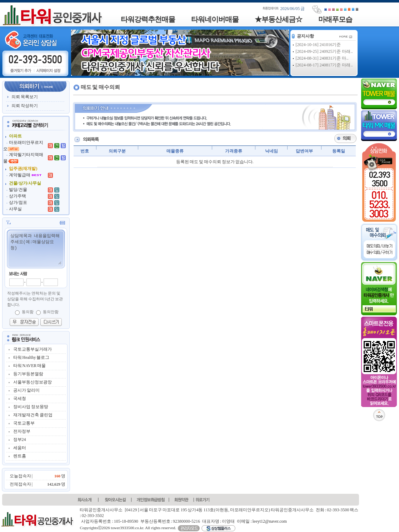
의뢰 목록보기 (25, 97)
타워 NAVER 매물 (30, 366)
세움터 (20, 448)
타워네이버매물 (215, 19)
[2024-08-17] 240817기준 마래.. (324, 65)
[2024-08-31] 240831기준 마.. (322, 58)
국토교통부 (24, 423)
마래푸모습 (335, 19)
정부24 (20, 440)
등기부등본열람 (28, 374)
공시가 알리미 (26, 390)
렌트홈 (20, 456)
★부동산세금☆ (278, 19)
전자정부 (22, 431)
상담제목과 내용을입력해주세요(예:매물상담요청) (36, 249)
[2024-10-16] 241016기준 (318, 45)
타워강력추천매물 (148, 19)
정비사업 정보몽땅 (31, 407)
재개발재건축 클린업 (33, 415)
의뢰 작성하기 (25, 106)
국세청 (20, 398)
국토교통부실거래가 (33, 349)
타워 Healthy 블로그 (31, 357)
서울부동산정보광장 (33, 382)
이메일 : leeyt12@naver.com (262, 521)
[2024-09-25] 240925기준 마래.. (324, 51)
